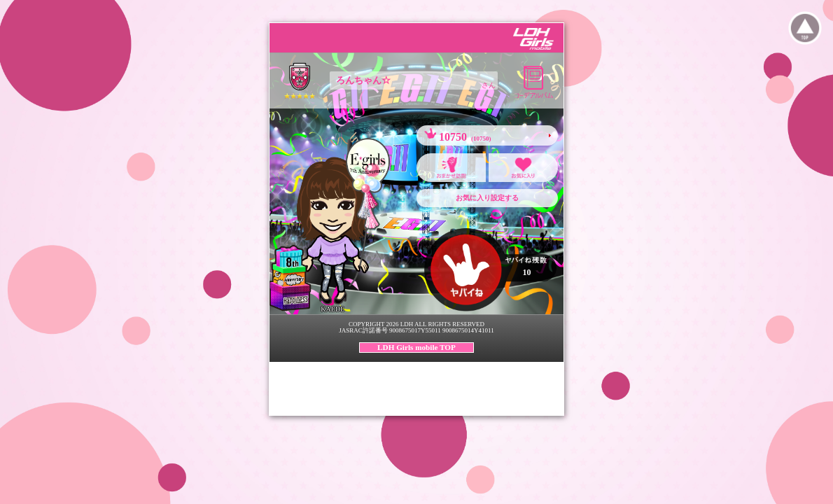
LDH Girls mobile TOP (416, 347)
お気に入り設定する (487, 198)
